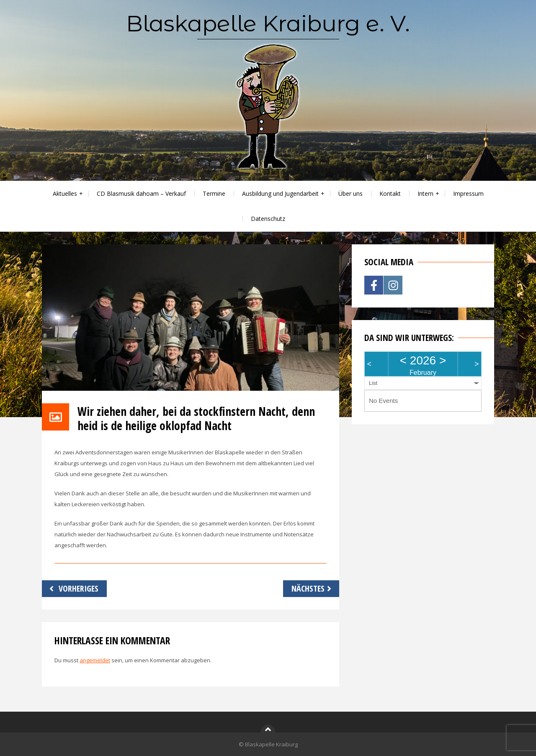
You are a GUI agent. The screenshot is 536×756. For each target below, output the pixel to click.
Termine (214, 193)
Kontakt (390, 193)
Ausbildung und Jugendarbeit (280, 193)
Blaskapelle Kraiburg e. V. (268, 23)
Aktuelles (65, 193)
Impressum (468, 193)
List (373, 383)
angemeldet (95, 660)
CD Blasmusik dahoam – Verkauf (141, 193)
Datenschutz (268, 219)
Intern (425, 193)
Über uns (350, 193)
